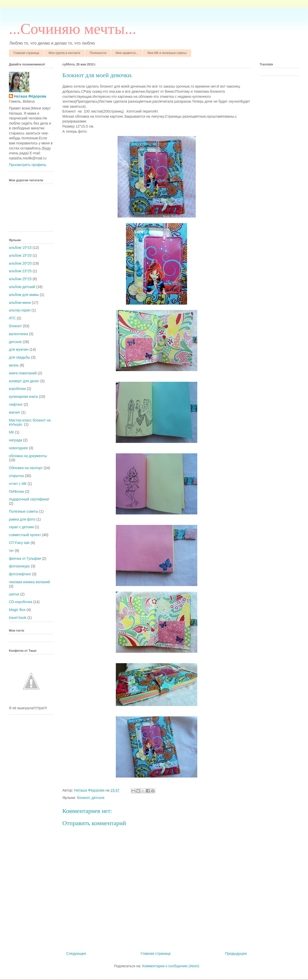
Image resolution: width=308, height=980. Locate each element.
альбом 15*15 (20, 248)
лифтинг (16, 404)
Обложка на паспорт (26, 468)
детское (98, 798)
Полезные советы (24, 511)
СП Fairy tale (19, 543)
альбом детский (22, 287)
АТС (12, 318)
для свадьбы (19, 357)
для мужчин (19, 349)
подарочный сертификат (29, 499)
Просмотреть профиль (28, 165)
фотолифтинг (20, 574)
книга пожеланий (23, 373)
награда (16, 440)
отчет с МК (18, 484)
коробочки (17, 389)
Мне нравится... (127, 53)
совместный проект (25, 535)
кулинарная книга (23, 397)
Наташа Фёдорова (90, 790)
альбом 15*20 (20, 255)
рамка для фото (22, 519)
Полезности (98, 53)
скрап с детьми (21, 527)
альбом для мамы (24, 295)
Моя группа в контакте (64, 53)
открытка (16, 476)
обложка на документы (28, 456)
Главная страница (26, 53)
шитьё (14, 594)
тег (11, 551)
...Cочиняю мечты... (73, 29)
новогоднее (18, 448)
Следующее (76, 954)
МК (11, 432)
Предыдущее (236, 954)
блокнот (83, 798)
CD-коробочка (21, 602)
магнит (15, 412)
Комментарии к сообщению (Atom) (171, 966)
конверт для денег (24, 381)
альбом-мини (20, 303)
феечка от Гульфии (25, 559)
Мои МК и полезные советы (167, 53)
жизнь (14, 365)
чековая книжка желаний (29, 582)
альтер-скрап (20, 310)
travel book (18, 618)
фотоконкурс (19, 566)
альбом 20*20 (20, 263)
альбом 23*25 (20, 271)
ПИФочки (17, 492)
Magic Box (17, 610)
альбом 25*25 (20, 279)
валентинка (18, 334)
